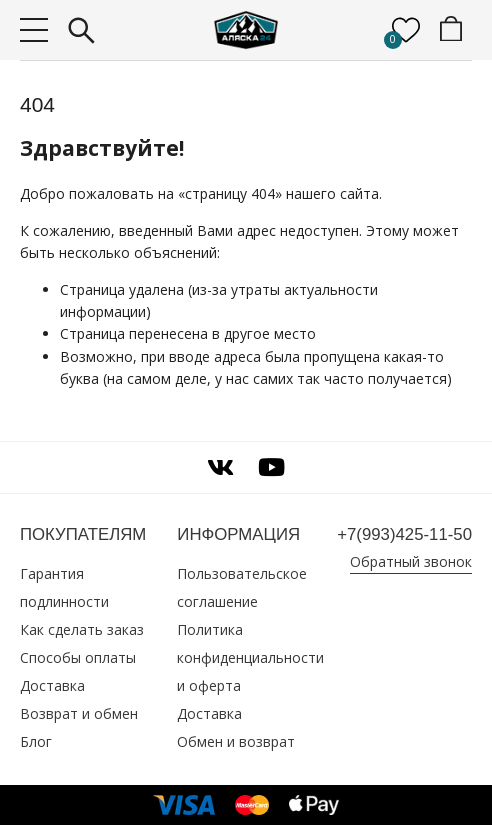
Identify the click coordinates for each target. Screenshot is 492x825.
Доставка (52, 685)
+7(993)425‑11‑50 (404, 534)
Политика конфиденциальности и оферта (250, 657)
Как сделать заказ (82, 629)
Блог (36, 741)
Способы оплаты (78, 657)
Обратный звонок (411, 561)
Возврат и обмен (79, 713)
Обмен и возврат (236, 741)
